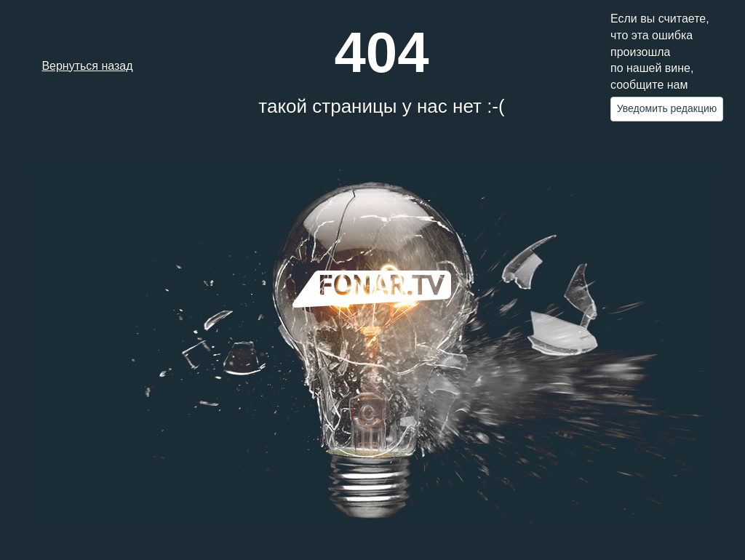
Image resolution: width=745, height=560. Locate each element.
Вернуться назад (87, 66)
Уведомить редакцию (667, 108)
